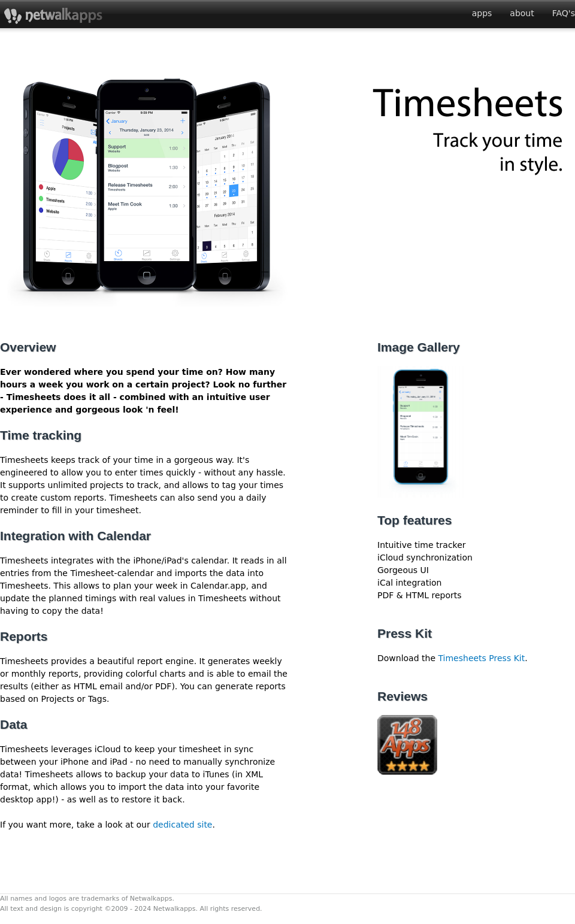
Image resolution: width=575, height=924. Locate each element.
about (522, 13)
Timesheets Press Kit (481, 658)
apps (482, 13)
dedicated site (182, 825)
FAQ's (564, 13)
